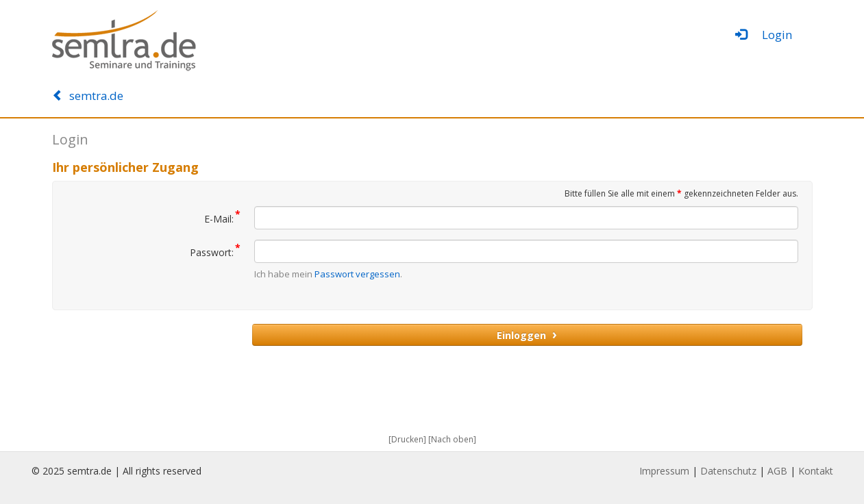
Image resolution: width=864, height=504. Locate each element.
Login (764, 35)
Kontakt (816, 471)
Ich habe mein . (328, 274)
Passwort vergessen (357, 274)
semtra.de (88, 96)
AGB (777, 471)
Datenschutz (728, 471)
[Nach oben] (452, 439)
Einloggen (527, 334)
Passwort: (215, 249)
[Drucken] (407, 439)
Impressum (664, 471)
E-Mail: (222, 216)
